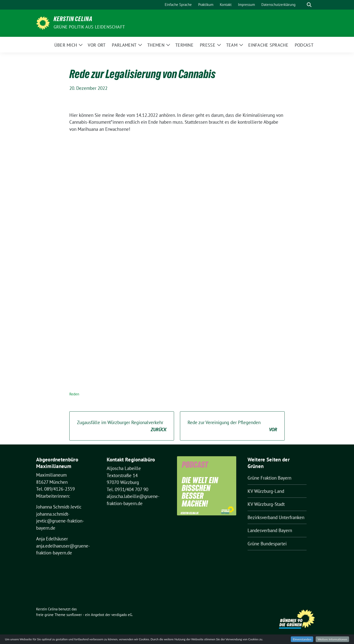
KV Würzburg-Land (266, 491)
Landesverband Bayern (270, 530)
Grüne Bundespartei (267, 544)
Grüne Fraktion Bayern (269, 478)
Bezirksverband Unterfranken (276, 517)
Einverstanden (302, 639)
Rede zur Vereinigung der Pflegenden (232, 426)
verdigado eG (122, 615)
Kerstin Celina (73, 20)
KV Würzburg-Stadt (266, 504)
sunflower (74, 615)
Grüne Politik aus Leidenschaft (89, 27)
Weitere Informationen (332, 639)
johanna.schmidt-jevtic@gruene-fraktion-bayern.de (60, 521)
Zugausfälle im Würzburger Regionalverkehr (122, 426)
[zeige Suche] (309, 5)
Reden (74, 394)
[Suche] (302, 5)
